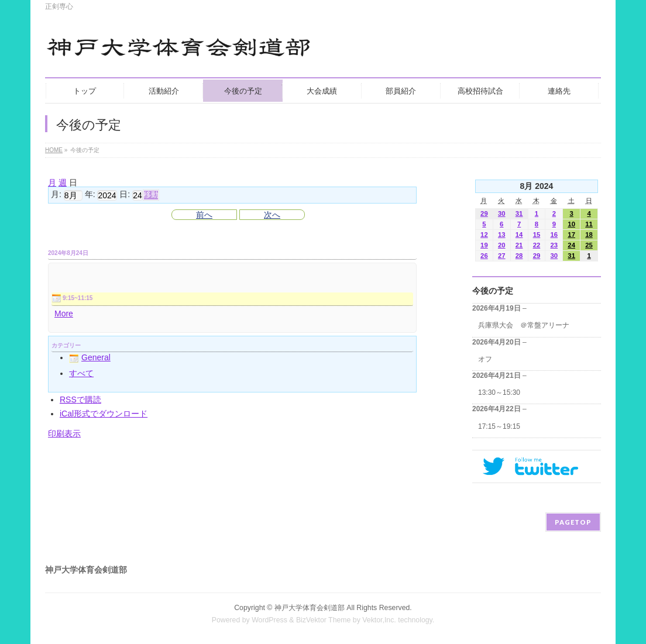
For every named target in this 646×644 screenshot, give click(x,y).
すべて (81, 373)
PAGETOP (573, 522)
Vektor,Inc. (379, 620)
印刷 (64, 433)
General (90, 357)
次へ (272, 215)
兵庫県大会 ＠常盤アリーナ (524, 325)
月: (56, 195)
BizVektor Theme (324, 620)
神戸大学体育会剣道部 (310, 608)
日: (125, 195)
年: (90, 195)
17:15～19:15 (499, 426)
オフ (485, 359)
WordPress (269, 620)
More (64, 314)
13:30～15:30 (499, 392)
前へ (204, 215)
